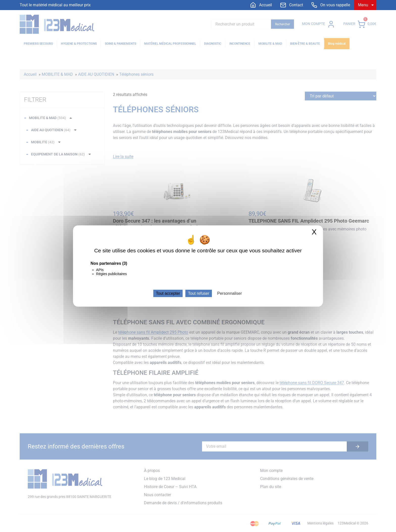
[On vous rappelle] (331, 5)
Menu (363, 5)
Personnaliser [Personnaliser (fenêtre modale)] (230, 293)
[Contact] (292, 5)
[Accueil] (261, 5)
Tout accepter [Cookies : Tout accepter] (168, 293)
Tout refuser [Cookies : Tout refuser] (199, 293)
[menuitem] (261, 5)
